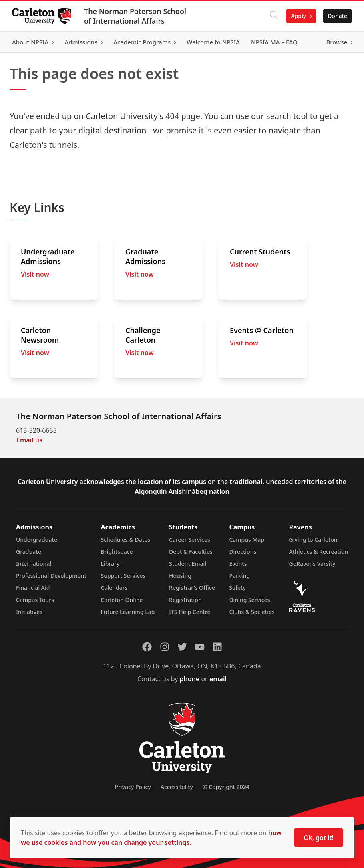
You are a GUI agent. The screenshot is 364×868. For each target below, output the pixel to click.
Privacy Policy (133, 787)
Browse (336, 42)
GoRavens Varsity (312, 564)
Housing (180, 576)
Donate (337, 16)
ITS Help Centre (190, 612)
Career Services (190, 540)
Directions (243, 552)
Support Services (123, 576)
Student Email (188, 564)
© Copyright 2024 (226, 787)
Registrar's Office (192, 588)
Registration (185, 600)
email (218, 679)
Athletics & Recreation (319, 552)
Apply (298, 16)
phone (191, 679)
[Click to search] (273, 16)
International (34, 564)
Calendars (114, 588)
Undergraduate (37, 540)
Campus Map (247, 540)
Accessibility (177, 787)
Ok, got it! (319, 838)
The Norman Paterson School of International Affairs (136, 16)
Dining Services (249, 600)
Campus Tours (35, 600)
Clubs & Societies (252, 612)
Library (110, 564)
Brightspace (117, 552)
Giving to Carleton (313, 540)
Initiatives (29, 612)
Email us (29, 440)
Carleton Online (122, 600)
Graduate (29, 552)
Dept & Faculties (191, 552)
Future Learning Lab (128, 612)
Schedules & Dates (125, 540)
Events (238, 564)
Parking (239, 576)
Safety (237, 588)
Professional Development (51, 576)
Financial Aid (33, 588)
